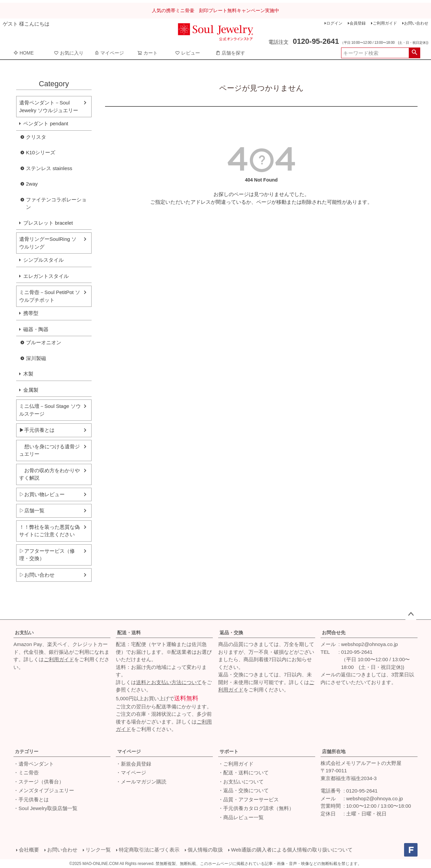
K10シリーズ (41, 152)
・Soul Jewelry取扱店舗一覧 (45, 808)
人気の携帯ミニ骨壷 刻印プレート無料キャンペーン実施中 (215, 10)
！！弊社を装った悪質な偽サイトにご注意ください (49, 531)
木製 (28, 374)
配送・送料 (129, 633)
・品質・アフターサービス (248, 799)
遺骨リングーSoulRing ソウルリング (48, 243)
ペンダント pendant (46, 123)
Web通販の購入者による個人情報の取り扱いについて (292, 850)
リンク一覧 (98, 850)
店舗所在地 (334, 751)
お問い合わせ (416, 23)
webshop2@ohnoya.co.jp (370, 644)
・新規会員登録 (134, 764)
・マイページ (131, 773)
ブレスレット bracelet (48, 223)
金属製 (31, 390)
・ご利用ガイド (236, 764)
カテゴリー (27, 751)
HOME (24, 53)
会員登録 (358, 23)
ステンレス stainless (49, 168)
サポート (229, 751)
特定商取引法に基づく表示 (149, 850)
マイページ (109, 53)
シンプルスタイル (43, 260)
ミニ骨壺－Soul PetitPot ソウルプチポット (50, 296)
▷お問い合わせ (37, 575)
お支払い (24, 633)
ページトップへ (411, 614)
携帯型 (31, 313)
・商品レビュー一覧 (241, 817)
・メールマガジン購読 (141, 782)
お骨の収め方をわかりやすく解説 (49, 474)
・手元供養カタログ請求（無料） (256, 808)
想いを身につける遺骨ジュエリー (49, 450)
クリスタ (36, 137)
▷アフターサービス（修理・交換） (47, 555)
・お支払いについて (241, 782)
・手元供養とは (31, 799)
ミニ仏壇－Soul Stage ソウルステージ (50, 410)
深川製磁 (36, 358)
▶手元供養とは (37, 430)
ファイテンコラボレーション (56, 203)
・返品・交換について (243, 790)
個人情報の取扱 (205, 850)
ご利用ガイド (385, 23)
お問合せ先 (334, 633)
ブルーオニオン (44, 342)
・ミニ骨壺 (26, 773)
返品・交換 (231, 633)
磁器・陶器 (36, 329)
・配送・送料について (243, 773)
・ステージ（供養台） (39, 782)
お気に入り (69, 53)
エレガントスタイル (46, 276)
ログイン (334, 23)
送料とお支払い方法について (169, 682)
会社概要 (29, 850)
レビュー (188, 53)
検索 (414, 53)
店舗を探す (230, 53)
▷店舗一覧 (32, 510)
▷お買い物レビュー (42, 494)
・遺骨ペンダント (34, 764)
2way (32, 184)
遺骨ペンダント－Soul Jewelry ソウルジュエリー (49, 106)
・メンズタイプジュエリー (44, 790)
